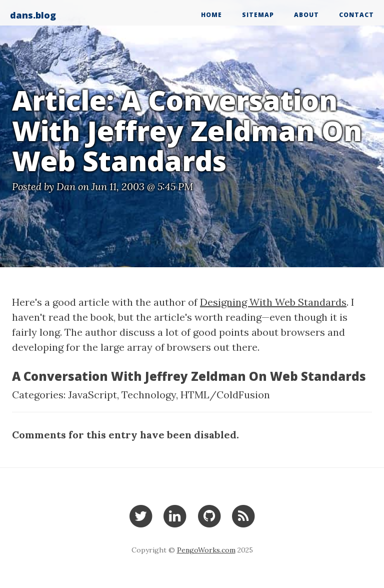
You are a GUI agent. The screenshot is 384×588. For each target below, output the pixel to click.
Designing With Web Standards (273, 302)
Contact (356, 15)
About (306, 15)
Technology (149, 395)
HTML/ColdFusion (225, 395)
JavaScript (92, 395)
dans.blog (33, 15)
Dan (66, 186)
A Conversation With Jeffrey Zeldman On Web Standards (189, 376)
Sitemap (258, 15)
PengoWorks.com (206, 550)
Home (211, 15)
